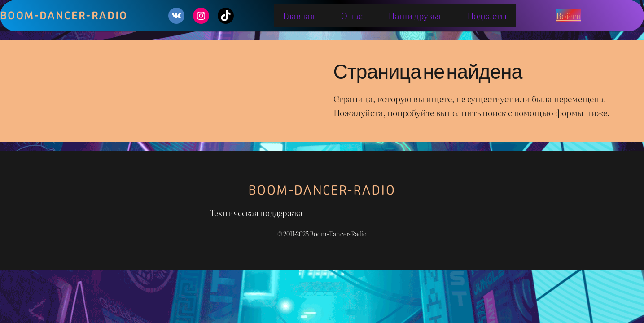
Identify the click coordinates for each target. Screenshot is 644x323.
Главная (299, 15)
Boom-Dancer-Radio (322, 190)
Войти (568, 15)
